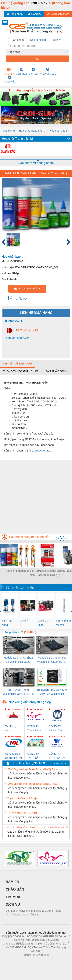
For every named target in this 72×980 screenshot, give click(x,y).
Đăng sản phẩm (58, 14)
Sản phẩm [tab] (18, 40)
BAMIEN (12, 882)
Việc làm (9, 71)
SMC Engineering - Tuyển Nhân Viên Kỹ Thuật (33, 769)
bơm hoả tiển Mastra (64, 623)
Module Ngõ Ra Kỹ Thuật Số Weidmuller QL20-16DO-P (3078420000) (18, 660)
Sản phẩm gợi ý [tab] (56, 371)
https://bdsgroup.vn (31, 961)
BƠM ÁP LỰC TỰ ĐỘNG (25, 623)
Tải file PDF (18, 298)
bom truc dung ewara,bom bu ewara (8, 623)
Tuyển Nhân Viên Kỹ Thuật (22, 798)
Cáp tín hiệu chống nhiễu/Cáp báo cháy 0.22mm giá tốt (38, 827)
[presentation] (59, 539)
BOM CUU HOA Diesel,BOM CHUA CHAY (46, 623)
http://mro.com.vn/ (17, 338)
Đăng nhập (15, 14)
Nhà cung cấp (48, 71)
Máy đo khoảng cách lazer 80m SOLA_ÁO (50, 573)
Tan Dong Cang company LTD (13, 729)
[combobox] (38, 52)
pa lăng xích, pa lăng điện (32, 573)
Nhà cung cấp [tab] (38, 40)
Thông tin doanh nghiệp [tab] (21, 371)
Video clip (9, 79)
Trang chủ (9, 131)
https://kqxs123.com (54, 961)
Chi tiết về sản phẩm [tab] (18, 364)
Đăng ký (35, 14)
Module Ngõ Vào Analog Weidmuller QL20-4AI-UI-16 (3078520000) (52, 660)
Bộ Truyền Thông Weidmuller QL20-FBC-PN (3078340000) (19, 692)
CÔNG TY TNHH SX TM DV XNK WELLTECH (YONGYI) (57, 756)
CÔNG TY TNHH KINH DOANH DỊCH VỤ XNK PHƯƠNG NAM (34, 729)
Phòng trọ (12, 961)
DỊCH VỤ (13, 904)
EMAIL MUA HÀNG (27, 289)
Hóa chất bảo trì (59, 131)
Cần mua (21, 71)
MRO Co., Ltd (15, 321)
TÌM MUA (13, 897)
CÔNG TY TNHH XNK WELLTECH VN (56, 729)
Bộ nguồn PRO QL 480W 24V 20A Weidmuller (52, 692)
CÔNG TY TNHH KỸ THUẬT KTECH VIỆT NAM (35, 756)
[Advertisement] (36, 495)
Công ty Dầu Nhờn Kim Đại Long (13, 756)
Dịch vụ (33, 71)
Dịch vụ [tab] (58, 40)
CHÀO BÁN (15, 889)
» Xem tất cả (60, 763)
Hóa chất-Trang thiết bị (32, 131)
